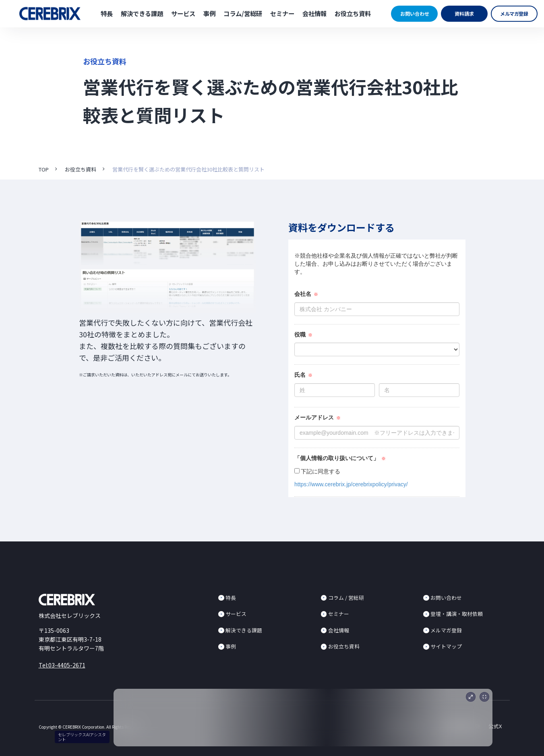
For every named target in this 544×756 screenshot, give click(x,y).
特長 (107, 13)
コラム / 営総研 (346, 598)
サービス (183, 13)
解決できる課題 (142, 13)
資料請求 (464, 13)
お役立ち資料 (353, 13)
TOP (44, 169)
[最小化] (484, 697)
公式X (495, 726)
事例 (209, 13)
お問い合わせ (415, 13)
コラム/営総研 (243, 13)
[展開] (471, 697)
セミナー (282, 13)
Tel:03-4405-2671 (62, 665)
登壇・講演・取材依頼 (457, 614)
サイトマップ (446, 646)
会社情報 (314, 13)
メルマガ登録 (514, 13)
